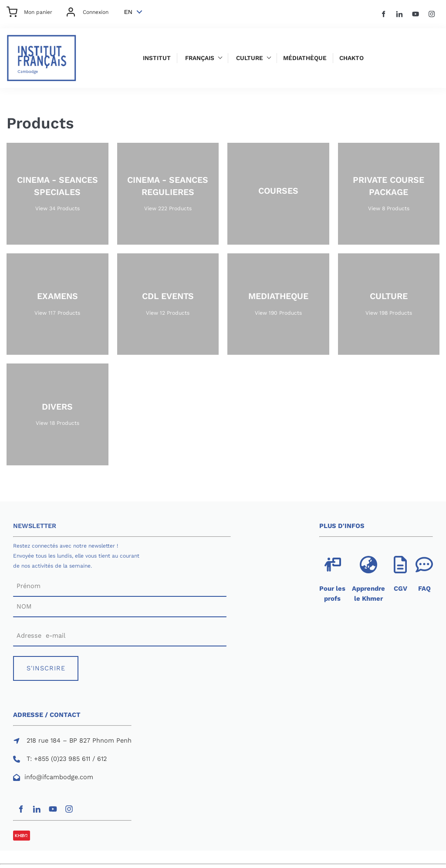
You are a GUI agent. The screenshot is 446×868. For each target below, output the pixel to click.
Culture (250, 58)
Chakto (351, 58)
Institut (157, 58)
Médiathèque (305, 58)
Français (200, 58)
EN (128, 12)
